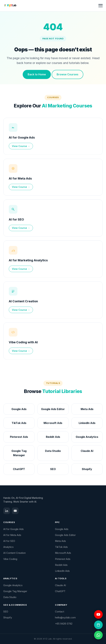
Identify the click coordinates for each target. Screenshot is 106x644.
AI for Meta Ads (20, 179)
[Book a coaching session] (98, 625)
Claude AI (60, 585)
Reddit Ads (61, 565)
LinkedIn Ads (62, 571)
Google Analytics (13, 585)
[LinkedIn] (7, 511)
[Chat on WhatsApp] (98, 635)
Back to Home (37, 74)
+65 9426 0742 (64, 624)
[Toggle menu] (101, 6)
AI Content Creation (23, 302)
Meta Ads (60, 541)
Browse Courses (67, 74)
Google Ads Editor (65, 535)
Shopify (8, 618)
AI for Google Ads (22, 138)
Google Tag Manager (15, 591)
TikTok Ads (61, 547)
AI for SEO (16, 220)
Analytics (8, 547)
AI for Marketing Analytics (28, 261)
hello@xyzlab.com (65, 618)
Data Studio (10, 597)
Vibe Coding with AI (23, 343)
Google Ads (62, 529)
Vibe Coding (10, 559)
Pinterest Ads (63, 559)
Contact (60, 612)
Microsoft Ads (63, 553)
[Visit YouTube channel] (98, 614)
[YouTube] (15, 511)
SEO (6, 612)
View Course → (21, 146)
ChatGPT (60, 591)
